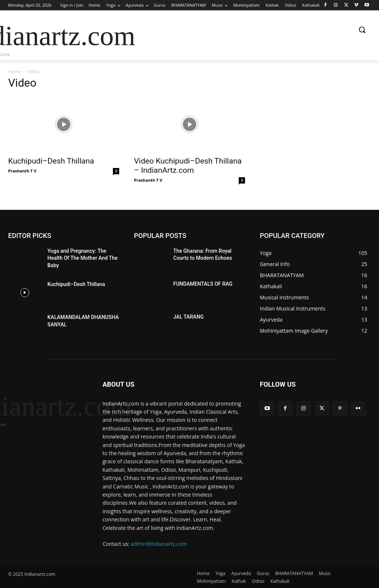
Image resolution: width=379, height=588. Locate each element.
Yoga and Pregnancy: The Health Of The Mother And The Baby (83, 258)
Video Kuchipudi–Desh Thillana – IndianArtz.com (188, 166)
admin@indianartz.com (159, 544)
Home (14, 72)
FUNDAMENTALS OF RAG (203, 284)
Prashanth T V (22, 171)
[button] (362, 30)
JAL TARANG (188, 317)
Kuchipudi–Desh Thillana (51, 161)
